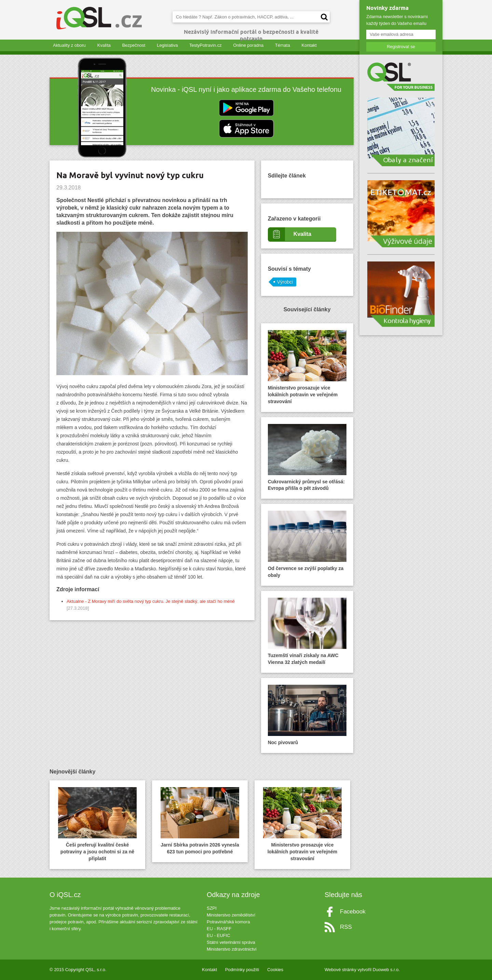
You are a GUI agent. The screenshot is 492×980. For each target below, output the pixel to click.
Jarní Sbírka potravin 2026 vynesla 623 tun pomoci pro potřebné (200, 821)
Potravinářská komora (228, 922)
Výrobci (285, 282)
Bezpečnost (134, 45)
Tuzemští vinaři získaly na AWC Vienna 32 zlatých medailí (307, 631)
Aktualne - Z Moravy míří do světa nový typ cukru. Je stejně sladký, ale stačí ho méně (151, 601)
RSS (346, 927)
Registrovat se (401, 47)
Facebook (353, 912)
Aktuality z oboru (69, 45)
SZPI (212, 908)
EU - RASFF (219, 929)
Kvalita (104, 45)
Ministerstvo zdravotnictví (232, 949)
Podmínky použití (242, 970)
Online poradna (248, 45)
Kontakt (309, 45)
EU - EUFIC (218, 935)
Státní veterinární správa (231, 942)
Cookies (275, 970)
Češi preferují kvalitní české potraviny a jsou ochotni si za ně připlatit (97, 824)
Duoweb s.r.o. (386, 970)
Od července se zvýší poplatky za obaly (307, 544)
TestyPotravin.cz (206, 45)
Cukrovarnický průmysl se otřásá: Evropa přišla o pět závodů (307, 458)
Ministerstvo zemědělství (231, 915)
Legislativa (167, 45)
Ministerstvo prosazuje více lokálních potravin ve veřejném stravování (307, 367)
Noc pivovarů (307, 715)
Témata (283, 45)
